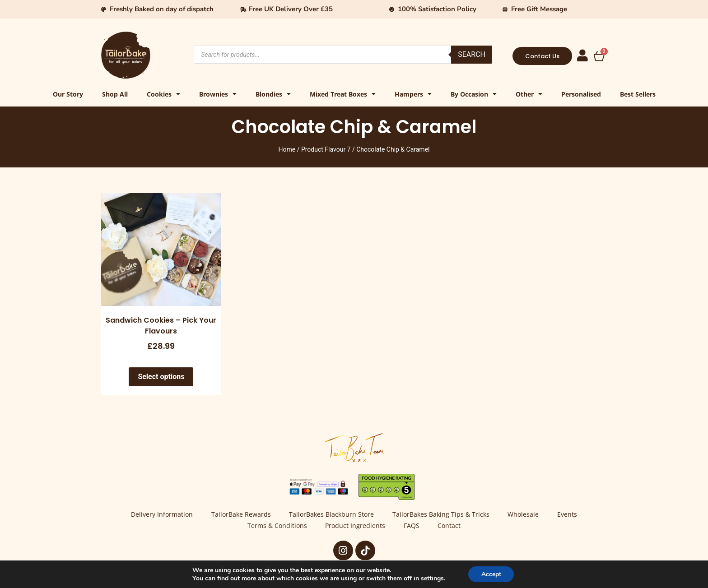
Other (529, 94)
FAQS (412, 526)
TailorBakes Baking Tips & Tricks (441, 515)
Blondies (273, 94)
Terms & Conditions (276, 526)
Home (287, 149)
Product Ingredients (355, 526)
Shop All (115, 94)
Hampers (413, 94)
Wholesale (524, 515)
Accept (491, 574)
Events (569, 515)
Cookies (163, 94)
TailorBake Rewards (240, 515)
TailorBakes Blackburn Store (331, 515)
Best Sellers (638, 94)
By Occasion (474, 94)
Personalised (581, 94)
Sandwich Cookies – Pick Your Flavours (161, 326)
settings (431, 578)
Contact (450, 526)
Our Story (68, 94)
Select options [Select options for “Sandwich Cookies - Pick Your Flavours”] (161, 377)
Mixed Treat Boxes (343, 94)
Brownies (218, 94)
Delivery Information (161, 515)
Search (472, 54)
